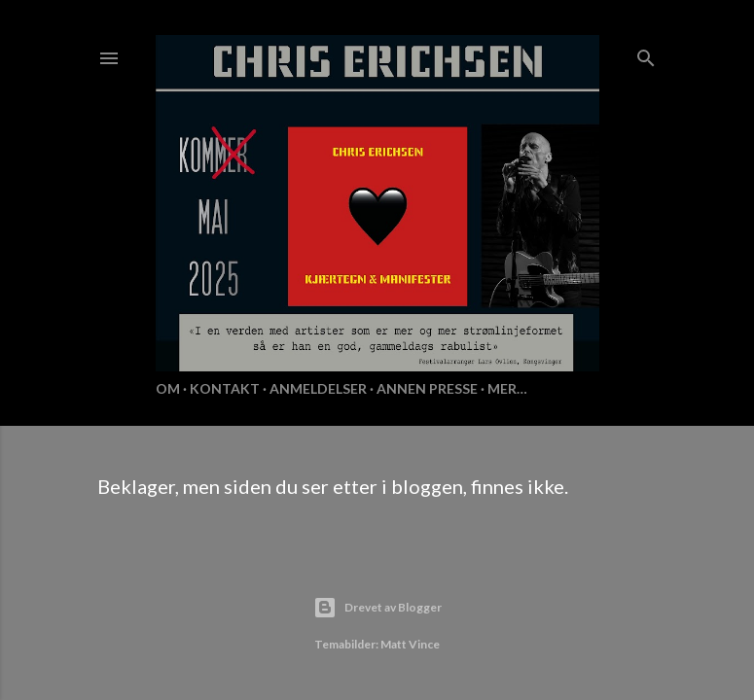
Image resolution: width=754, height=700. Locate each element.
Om (168, 388)
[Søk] (646, 54)
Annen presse (427, 388)
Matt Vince (410, 644)
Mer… (507, 388)
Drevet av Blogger (377, 608)
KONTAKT (225, 388)
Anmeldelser (318, 388)
